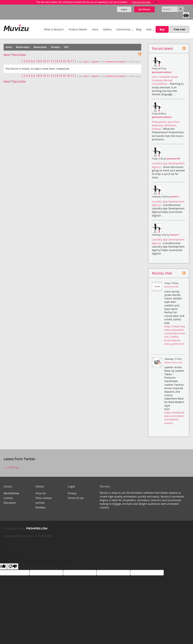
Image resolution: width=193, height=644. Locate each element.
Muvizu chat (162, 273)
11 (48, 61)
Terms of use (76, 498)
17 (72, 61)
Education (10, 503)
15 (64, 61)
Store (95, 29)
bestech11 (175, 197)
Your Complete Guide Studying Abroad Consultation (165, 80)
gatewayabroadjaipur (162, 72)
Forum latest (162, 48)
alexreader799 (173, 159)
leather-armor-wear (173, 362)
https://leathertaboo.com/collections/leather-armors (174, 418)
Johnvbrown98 (171, 287)
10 (44, 61)
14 (60, 61)
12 (52, 61)
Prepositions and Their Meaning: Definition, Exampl (166, 125)
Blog (139, 29)
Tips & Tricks (19, 55)
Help (149, 29)
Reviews (40, 507)
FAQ (66, 47)
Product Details (78, 29)
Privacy (72, 493)
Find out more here (141, 2)
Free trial (179, 29)
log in (86, 62)
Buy (162, 29)
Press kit (41, 493)
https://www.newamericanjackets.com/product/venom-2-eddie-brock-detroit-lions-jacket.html (175, 335)
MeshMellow (11, 493)
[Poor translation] (13, 566)
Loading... (12, 467)
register (95, 62)
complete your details (115, 62)
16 (68, 61)
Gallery (107, 29)
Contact (8, 498)
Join (144, 9)
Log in (124, 9)
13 (56, 61)
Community (123, 29)
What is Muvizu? (54, 29)
